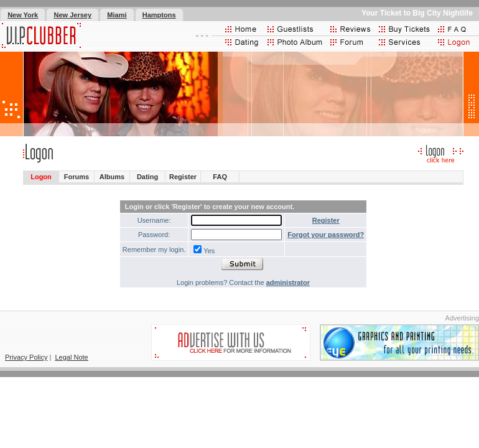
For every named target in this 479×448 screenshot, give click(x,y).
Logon (41, 177)
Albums (112, 177)
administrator (288, 282)
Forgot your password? (326, 235)
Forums (77, 177)
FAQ (220, 177)
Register (183, 177)
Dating (147, 177)
